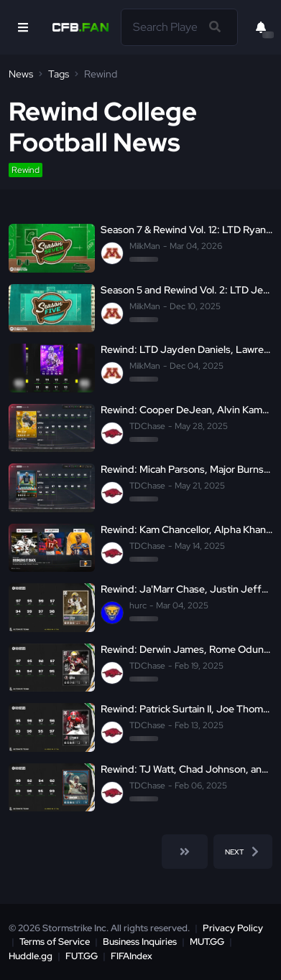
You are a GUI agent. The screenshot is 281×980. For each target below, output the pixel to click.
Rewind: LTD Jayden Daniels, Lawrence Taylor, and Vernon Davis (186, 350)
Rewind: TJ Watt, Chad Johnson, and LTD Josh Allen (186, 769)
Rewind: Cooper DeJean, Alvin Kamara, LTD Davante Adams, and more (186, 410)
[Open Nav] (23, 27)
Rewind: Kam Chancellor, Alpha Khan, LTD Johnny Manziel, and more (186, 530)
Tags (59, 74)
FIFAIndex (132, 956)
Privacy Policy (233, 928)
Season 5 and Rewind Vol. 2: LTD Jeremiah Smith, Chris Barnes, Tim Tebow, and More (186, 290)
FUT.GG (82, 956)
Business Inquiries (140, 942)
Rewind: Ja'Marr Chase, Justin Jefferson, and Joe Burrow (186, 589)
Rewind (26, 170)
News (21, 74)
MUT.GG (207, 942)
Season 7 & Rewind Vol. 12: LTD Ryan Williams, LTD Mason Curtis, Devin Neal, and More (186, 230)
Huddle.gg (31, 956)
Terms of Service (55, 942)
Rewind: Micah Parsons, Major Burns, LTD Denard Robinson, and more (186, 470)
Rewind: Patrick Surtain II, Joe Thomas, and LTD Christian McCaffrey (186, 709)
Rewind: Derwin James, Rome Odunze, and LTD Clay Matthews (186, 650)
